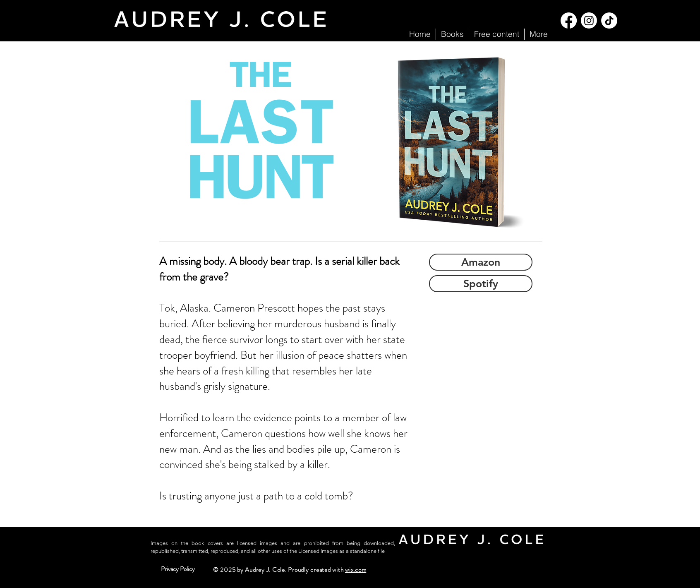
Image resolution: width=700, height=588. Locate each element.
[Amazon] (481, 262)
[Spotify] (481, 284)
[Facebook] (569, 20)
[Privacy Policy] (178, 569)
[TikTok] (609, 20)
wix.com (356, 570)
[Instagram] (589, 20)
